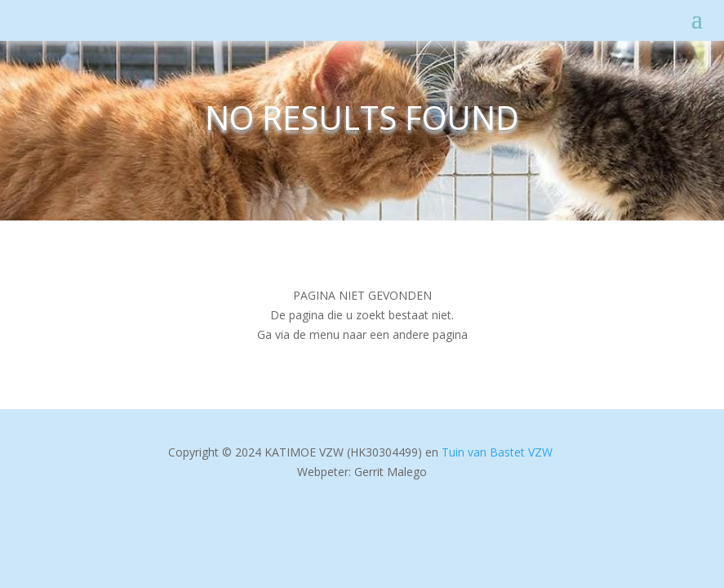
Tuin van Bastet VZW (497, 452)
